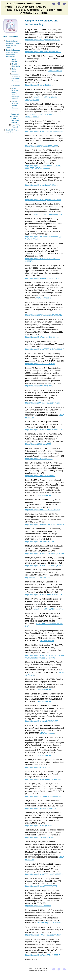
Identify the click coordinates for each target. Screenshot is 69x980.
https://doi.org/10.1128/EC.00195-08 (40, 364)
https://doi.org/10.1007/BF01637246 (40, 541)
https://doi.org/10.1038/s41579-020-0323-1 (43, 278)
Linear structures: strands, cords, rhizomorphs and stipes (15, 94)
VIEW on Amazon (55, 71)
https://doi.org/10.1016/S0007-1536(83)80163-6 (44, 553)
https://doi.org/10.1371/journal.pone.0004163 (43, 796)
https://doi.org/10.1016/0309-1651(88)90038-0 (44, 131)
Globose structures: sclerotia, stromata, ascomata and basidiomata (15, 108)
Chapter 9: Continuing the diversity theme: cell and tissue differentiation (13, 53)
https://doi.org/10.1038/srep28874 (39, 459)
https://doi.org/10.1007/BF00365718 (48, 609)
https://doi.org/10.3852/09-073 (37, 767)
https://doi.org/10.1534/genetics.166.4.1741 (43, 40)
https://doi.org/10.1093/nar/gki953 (39, 386)
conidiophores (16, 75)
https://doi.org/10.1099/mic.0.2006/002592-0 (43, 52)
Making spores (14, 70)
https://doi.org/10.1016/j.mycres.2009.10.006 (43, 200)
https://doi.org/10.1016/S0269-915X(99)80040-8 (45, 349)
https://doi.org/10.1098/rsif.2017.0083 (40, 476)
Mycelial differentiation (16, 65)
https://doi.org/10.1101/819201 (49, 923)
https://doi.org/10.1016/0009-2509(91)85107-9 (44, 874)
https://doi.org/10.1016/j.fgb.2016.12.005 (42, 825)
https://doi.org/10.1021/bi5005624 (39, 85)
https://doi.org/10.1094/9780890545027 (41, 886)
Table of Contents (10, 36)
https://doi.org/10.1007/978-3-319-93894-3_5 (43, 236)
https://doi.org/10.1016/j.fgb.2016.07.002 (42, 721)
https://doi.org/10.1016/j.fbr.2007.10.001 (41, 185)
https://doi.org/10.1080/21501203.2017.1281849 (45, 524)
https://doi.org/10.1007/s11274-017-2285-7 (43, 955)
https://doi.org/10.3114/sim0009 (38, 906)
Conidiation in (16, 81)
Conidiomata (16, 86)
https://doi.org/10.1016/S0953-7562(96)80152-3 (44, 655)
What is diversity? (15, 60)
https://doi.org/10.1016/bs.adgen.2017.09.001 (44, 429)
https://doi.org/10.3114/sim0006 (38, 444)
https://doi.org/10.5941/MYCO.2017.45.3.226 (43, 403)
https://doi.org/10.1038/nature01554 (48, 214)
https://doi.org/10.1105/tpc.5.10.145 (40, 837)
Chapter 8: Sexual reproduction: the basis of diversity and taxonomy (13, 44)
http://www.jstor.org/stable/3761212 (39, 577)
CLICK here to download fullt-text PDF (41, 658)
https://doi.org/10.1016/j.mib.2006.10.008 (42, 146)
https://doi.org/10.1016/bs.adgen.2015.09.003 (44, 594)
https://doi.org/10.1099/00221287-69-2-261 (43, 510)
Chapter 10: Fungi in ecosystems (12, 131)
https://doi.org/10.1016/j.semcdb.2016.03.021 (44, 315)
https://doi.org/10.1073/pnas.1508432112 (42, 337)
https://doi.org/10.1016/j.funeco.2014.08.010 (43, 779)
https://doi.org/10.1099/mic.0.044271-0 (41, 808)
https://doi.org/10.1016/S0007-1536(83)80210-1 (44, 565)
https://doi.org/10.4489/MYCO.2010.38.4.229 (43, 935)
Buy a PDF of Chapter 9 (16, 126)
